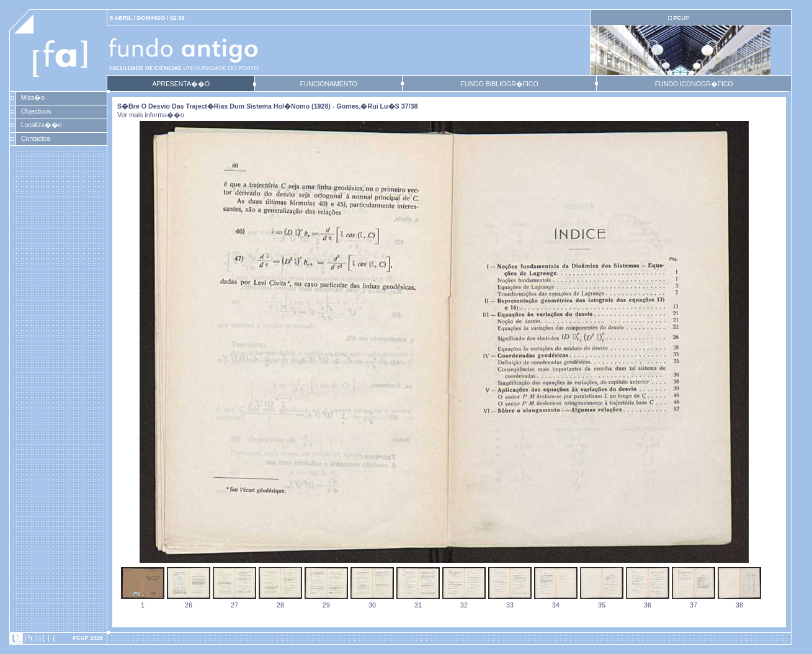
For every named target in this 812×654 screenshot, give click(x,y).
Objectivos (36, 111)
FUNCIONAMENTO (328, 84)
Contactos (36, 138)
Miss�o (33, 97)
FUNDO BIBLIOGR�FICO (499, 84)
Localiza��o (42, 125)
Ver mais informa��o (151, 115)
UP (681, 18)
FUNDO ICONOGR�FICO (694, 84)
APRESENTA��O (181, 84)
